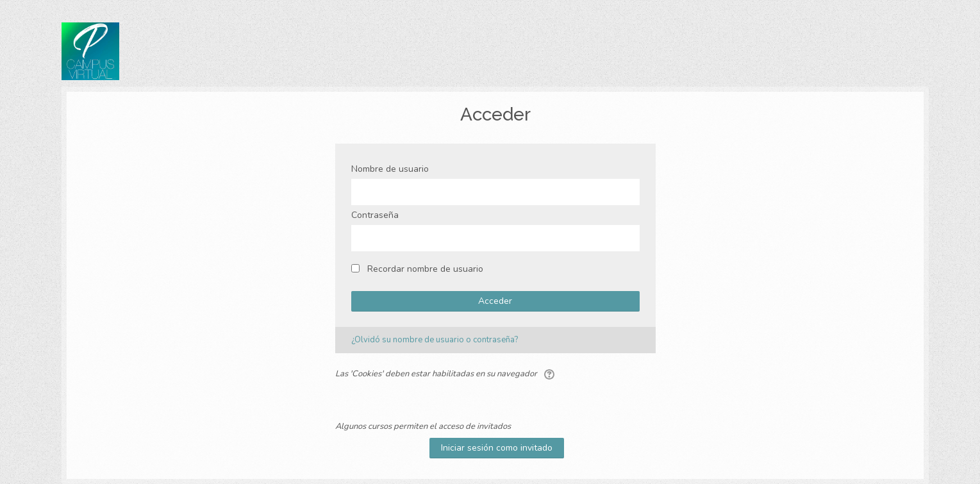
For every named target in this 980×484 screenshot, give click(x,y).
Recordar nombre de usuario (425, 269)
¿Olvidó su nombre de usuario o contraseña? (435, 340)
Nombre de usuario (390, 169)
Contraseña (375, 215)
